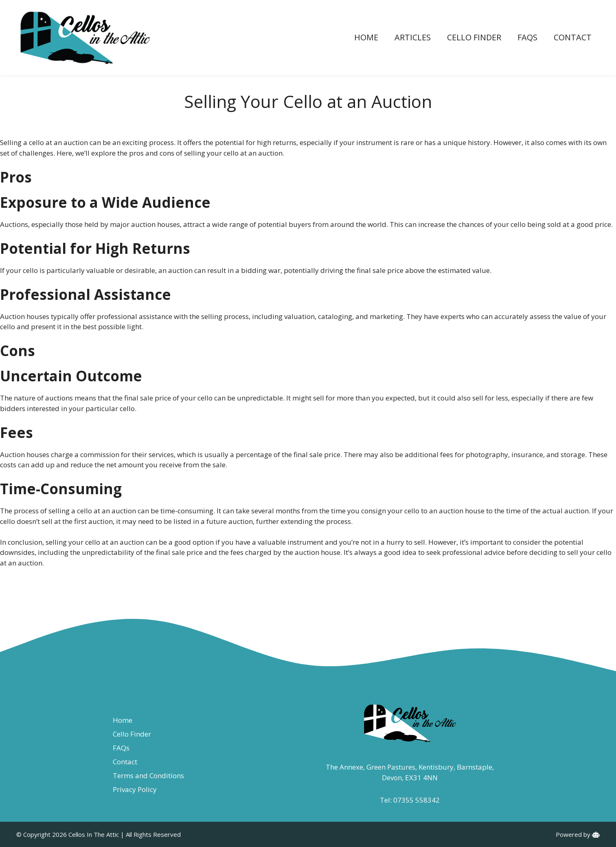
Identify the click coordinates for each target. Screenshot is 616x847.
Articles (413, 37)
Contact (573, 37)
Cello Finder (474, 37)
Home (366, 37)
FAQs (527, 37)
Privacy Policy (135, 789)
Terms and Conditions (148, 775)
